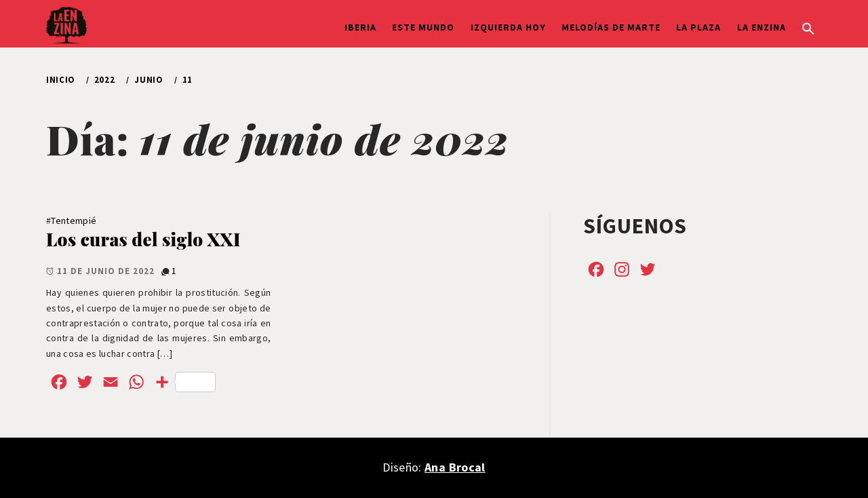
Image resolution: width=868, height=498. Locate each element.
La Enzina (762, 27)
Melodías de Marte (611, 27)
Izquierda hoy (508, 27)
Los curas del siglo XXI (143, 239)
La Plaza (698, 27)
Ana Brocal (455, 467)
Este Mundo (423, 27)
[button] (808, 27)
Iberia (360, 27)
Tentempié (74, 221)
